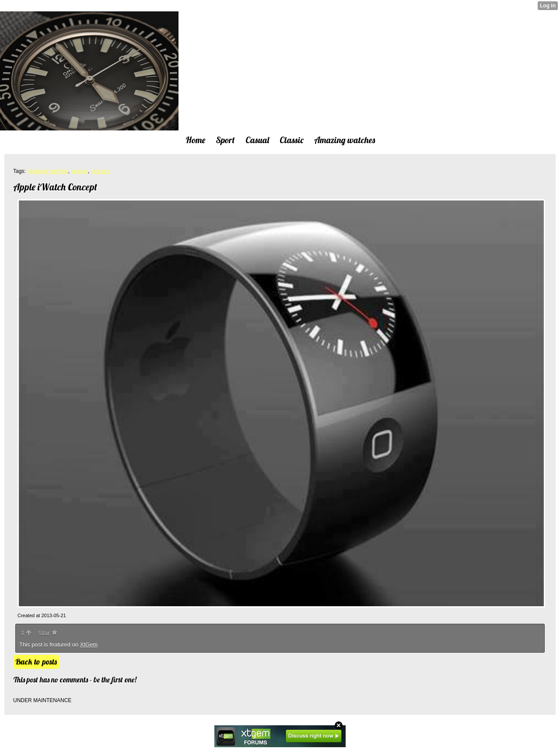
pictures (100, 171)
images (79, 171)
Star (48, 633)
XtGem (89, 645)
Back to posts (36, 662)
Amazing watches (47, 171)
